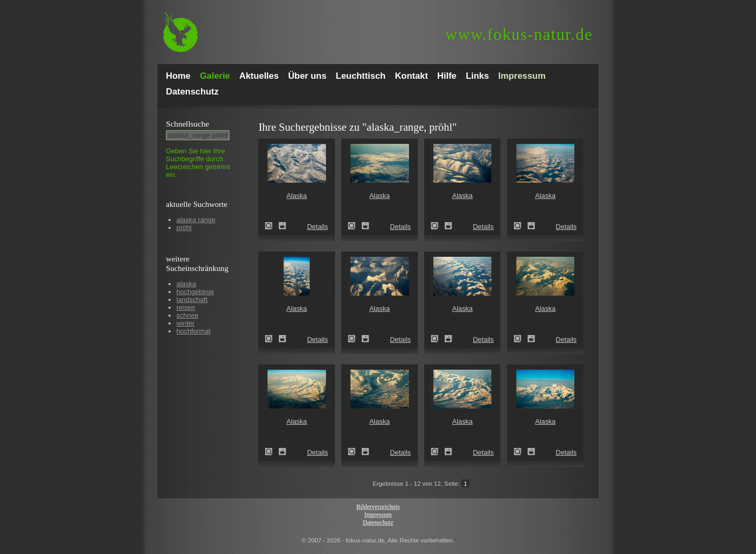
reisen (186, 307)
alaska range (196, 220)
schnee (187, 315)
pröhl (184, 228)
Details (318, 227)
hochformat (193, 331)
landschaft (192, 300)
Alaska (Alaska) (272, 226)
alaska (186, 284)
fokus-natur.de (519, 34)
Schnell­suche (187, 124)
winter (186, 323)
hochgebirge (195, 292)
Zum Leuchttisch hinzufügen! (282, 226)
